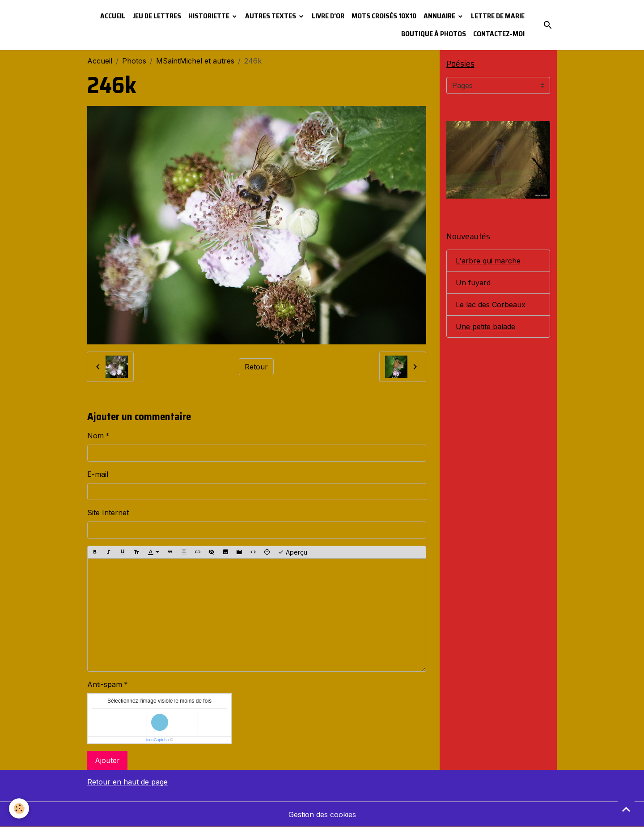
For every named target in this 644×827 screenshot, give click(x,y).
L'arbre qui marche (488, 261)
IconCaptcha (158, 740)
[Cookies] (19, 808)
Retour (256, 367)
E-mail (98, 474)
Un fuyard (473, 283)
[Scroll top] (626, 809)
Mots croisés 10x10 (384, 16)
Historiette (210, 16)
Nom (95, 436)
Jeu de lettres (157, 16)
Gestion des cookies (322, 814)
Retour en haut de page (127, 782)
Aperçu (292, 552)
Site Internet (108, 513)
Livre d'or (328, 16)
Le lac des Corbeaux (491, 305)
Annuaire (440, 16)
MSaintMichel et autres (195, 61)
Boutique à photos (434, 34)
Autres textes (271, 16)
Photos (134, 61)
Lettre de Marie (498, 16)
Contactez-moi (499, 34)
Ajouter (107, 760)
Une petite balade (485, 327)
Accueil (113, 16)
